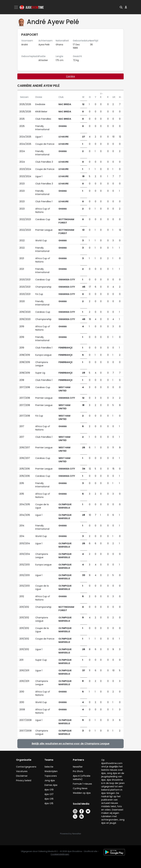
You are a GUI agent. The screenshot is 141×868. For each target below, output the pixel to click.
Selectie (49, 767)
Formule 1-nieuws (82, 784)
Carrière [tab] (70, 76)
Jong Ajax (50, 780)
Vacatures (22, 771)
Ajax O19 (49, 790)
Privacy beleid (24, 780)
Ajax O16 (49, 799)
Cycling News (80, 788)
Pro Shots (78, 771)
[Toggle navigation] (16, 7)
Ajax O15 (49, 803)
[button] (121, 7)
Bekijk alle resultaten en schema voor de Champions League (71, 744)
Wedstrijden (51, 771)
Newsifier (78, 767)
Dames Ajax (51, 785)
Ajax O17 (49, 794)
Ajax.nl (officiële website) (82, 778)
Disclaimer (22, 776)
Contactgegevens (26, 767)
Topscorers (51, 776)
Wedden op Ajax (82, 793)
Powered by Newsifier (71, 834)
